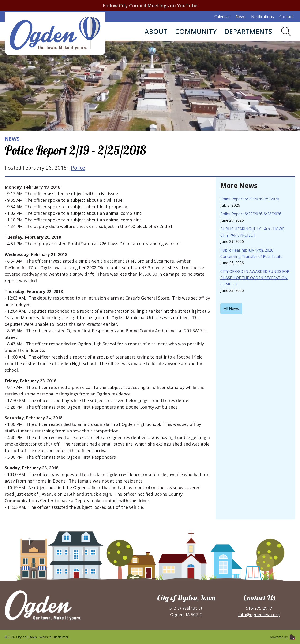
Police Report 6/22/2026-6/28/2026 (251, 214)
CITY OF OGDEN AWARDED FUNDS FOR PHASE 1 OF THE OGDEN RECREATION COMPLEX (255, 278)
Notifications (262, 17)
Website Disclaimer (54, 637)
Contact (286, 17)
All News (231, 308)
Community (196, 31)
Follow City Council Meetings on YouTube (150, 5)
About (156, 31)
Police (78, 168)
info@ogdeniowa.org (259, 615)
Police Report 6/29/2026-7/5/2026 (250, 199)
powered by (283, 637)
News (241, 17)
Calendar (222, 17)
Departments (248, 31)
